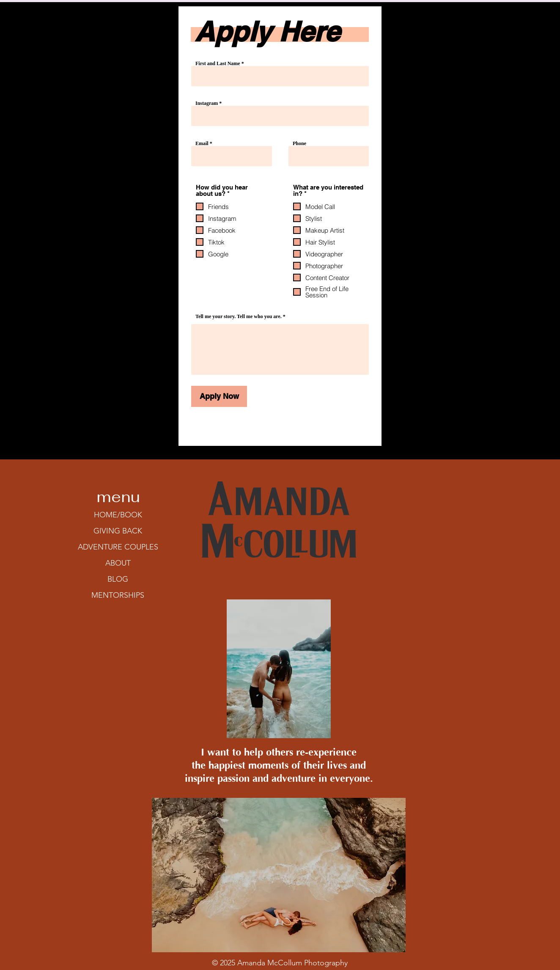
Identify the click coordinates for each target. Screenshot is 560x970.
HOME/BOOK (118, 515)
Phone (299, 143)
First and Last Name (218, 63)
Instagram (207, 103)
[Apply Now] (219, 396)
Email (202, 143)
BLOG (118, 579)
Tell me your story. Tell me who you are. (239, 316)
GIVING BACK (118, 531)
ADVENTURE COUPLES (118, 547)
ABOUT (118, 563)
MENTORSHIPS (118, 595)
